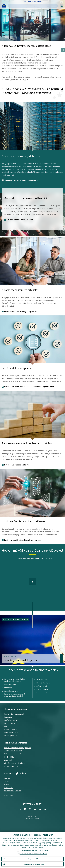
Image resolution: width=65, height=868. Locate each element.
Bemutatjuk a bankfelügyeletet (31, 659)
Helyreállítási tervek (44, 683)
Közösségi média (11, 736)
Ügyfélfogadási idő (11, 729)
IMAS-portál (9, 788)
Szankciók (8, 688)
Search (56, 6)
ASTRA (7, 781)
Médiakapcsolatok (11, 732)
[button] (61, 2)
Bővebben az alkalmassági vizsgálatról (21, 311)
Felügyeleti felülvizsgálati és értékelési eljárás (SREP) (15, 680)
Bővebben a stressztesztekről (17, 465)
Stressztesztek (42, 680)
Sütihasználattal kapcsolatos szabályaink (34, 854)
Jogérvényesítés (10, 684)
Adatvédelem (9, 760)
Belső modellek (42, 690)
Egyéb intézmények (11, 720)
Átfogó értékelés (42, 686)
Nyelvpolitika (9, 757)
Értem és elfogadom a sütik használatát (34, 859)
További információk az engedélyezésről (21, 180)
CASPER (7, 785)
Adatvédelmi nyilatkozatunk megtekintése (34, 851)
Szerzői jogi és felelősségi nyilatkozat (18, 748)
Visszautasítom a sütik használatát (34, 864)
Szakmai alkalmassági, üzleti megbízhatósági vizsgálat (15, 695)
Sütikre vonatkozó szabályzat (15, 754)
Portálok (7, 778)
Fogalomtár (9, 717)
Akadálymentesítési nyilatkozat (16, 763)
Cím (6, 726)
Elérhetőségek (10, 723)
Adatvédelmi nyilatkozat (13, 751)
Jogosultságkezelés (11, 691)
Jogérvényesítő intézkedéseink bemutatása (23, 540)
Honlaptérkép (10, 796)
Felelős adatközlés (11, 766)
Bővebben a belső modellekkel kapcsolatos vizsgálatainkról (29, 387)
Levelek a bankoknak (44, 693)
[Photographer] (64, 39)
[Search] (32, 6)
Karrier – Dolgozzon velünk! (14, 714)
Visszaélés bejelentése (13, 791)
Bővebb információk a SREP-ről (20, 220)
